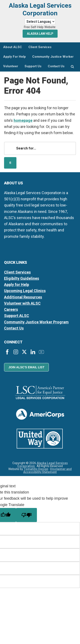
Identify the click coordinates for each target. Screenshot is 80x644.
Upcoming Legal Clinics (25, 291)
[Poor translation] (26, 515)
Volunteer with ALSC (22, 303)
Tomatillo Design (36, 469)
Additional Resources (23, 297)
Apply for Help (17, 285)
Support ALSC (17, 316)
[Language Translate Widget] (40, 22)
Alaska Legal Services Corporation (40, 9)
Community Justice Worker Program (36, 322)
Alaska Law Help (40, 34)
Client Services (17, 272)
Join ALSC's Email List (26, 367)
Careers (11, 309)
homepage (23, 120)
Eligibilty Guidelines (22, 278)
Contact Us (14, 328)
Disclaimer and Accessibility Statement (47, 470)
